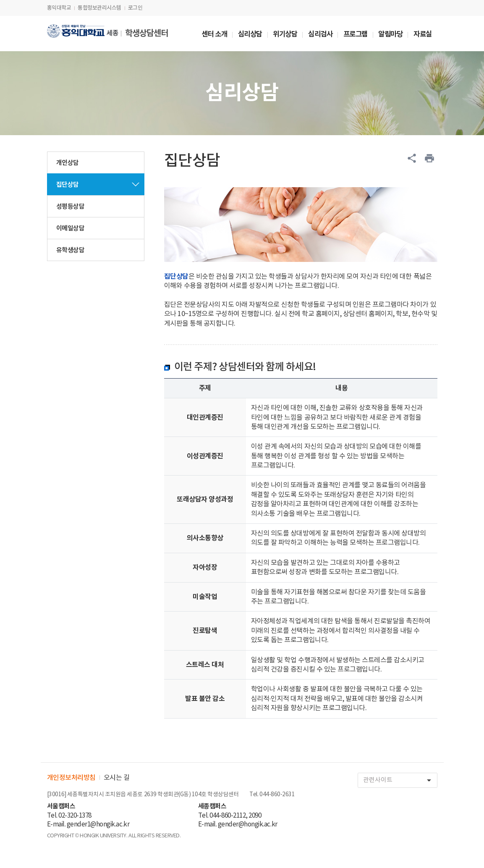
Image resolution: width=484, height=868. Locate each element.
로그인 (135, 8)
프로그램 (356, 35)
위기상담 (285, 35)
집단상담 (68, 185)
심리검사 (320, 35)
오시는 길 (117, 778)
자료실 (423, 35)
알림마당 (390, 35)
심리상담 (250, 35)
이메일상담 (71, 228)
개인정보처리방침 (71, 778)
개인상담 (68, 163)
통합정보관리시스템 (99, 8)
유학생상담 (71, 250)
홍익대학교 (59, 8)
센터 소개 (215, 35)
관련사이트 (400, 780)
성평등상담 (71, 207)
